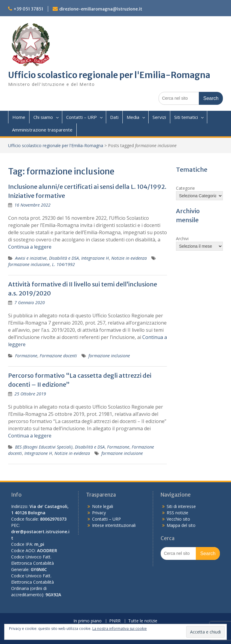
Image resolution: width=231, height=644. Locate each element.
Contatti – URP (82, 117)
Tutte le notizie (143, 621)
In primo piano (88, 621)
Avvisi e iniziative (31, 258)
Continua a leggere (30, 247)
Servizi (159, 117)
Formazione (26, 356)
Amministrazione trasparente (42, 130)
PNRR (115, 621)
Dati (114, 117)
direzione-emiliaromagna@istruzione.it (101, 9)
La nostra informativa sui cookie (120, 629)
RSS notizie (177, 513)
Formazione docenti (58, 356)
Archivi (182, 239)
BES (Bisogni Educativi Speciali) (44, 447)
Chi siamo (43, 117)
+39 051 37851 (28, 9)
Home (19, 117)
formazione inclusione (29, 264)
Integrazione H (95, 258)
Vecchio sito (178, 519)
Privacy (99, 513)
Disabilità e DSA (64, 258)
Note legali (103, 506)
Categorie (185, 188)
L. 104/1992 (63, 264)
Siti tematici (186, 117)
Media (133, 117)
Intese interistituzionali (114, 525)
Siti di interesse (181, 506)
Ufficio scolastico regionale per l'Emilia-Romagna (109, 75)
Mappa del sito (181, 525)
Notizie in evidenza (129, 258)
